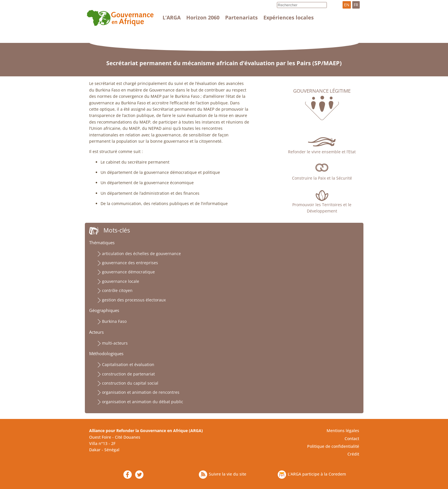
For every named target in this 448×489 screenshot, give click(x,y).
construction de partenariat (128, 374)
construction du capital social (130, 383)
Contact (352, 439)
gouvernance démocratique (128, 272)
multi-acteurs (115, 343)
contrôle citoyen (117, 290)
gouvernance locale (121, 281)
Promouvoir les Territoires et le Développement (322, 208)
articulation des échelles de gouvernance (141, 254)
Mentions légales (343, 431)
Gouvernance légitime (322, 91)
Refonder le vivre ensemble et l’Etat (322, 152)
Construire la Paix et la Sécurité (322, 178)
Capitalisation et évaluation (128, 364)
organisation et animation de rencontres (141, 392)
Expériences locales (289, 17)
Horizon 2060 (203, 17)
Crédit (353, 454)
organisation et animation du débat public (143, 402)
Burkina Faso (114, 321)
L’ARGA (172, 17)
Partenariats (241, 17)
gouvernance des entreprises (130, 263)
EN (347, 5)
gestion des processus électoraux (134, 300)
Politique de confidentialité (333, 446)
